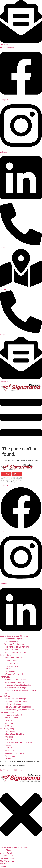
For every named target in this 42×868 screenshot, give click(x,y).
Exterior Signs (5, 655)
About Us (4, 864)
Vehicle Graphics (7, 696)
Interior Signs (5, 677)
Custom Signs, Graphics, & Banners (14, 636)
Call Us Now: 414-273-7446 (11, 770)
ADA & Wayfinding (7, 729)
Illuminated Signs (7, 712)
